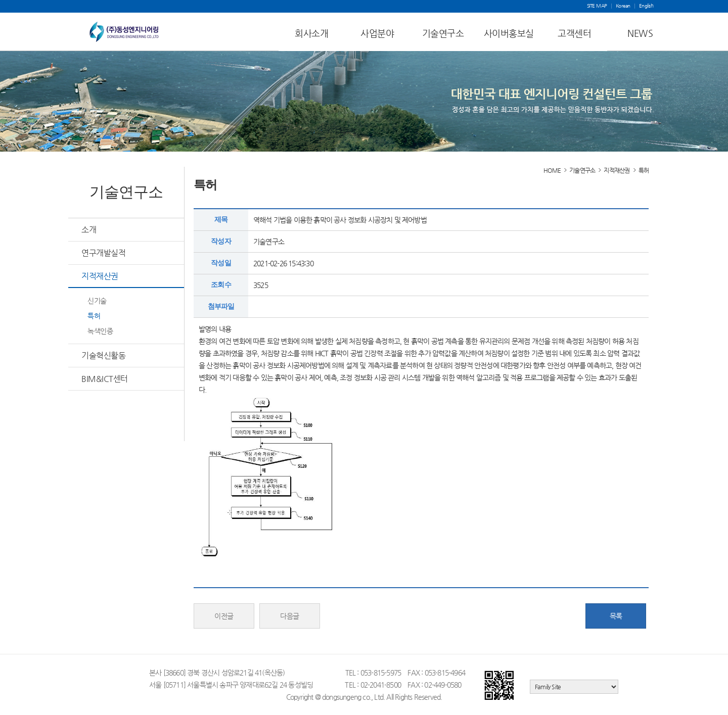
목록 (616, 616)
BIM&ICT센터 (105, 379)
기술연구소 (443, 33)
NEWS (640, 33)
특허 (94, 316)
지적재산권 (100, 276)
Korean (623, 6)
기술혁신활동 (103, 355)
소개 (89, 230)
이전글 (224, 616)
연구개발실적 (103, 253)
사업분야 (377, 33)
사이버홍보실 (509, 33)
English (646, 6)
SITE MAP (597, 6)
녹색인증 (100, 331)
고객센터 (574, 33)
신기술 (97, 301)
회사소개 (311, 33)
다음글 (290, 616)
